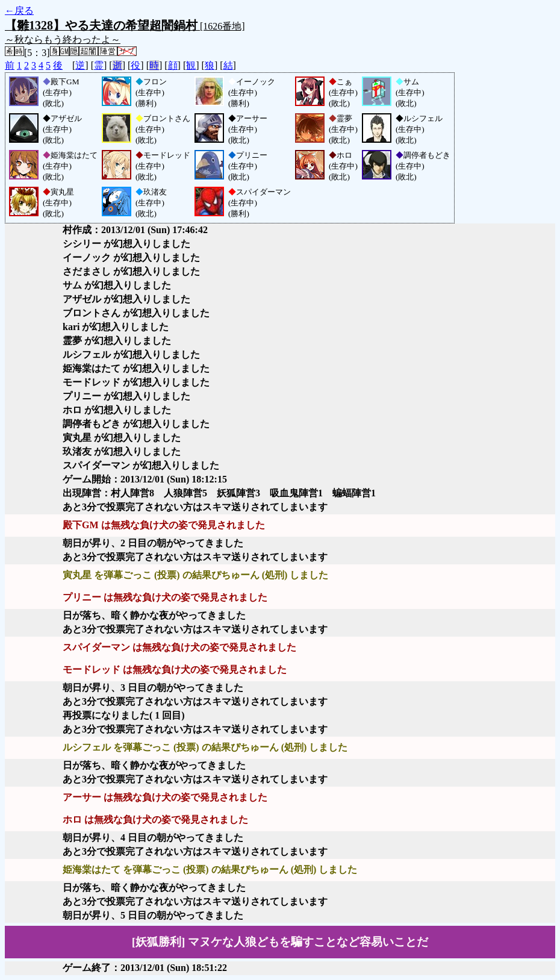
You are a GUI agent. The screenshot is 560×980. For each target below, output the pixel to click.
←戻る (19, 11)
